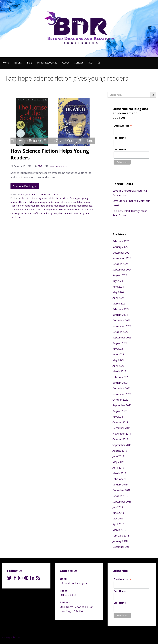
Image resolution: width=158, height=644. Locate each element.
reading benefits (45, 202)
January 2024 (120, 315)
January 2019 (120, 485)
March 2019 (119, 473)
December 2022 (122, 388)
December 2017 (122, 547)
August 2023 (120, 343)
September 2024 (122, 270)
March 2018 (119, 530)
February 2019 (121, 479)
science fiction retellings (81, 206)
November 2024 (122, 258)
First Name (120, 138)
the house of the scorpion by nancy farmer (45, 213)
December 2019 (122, 428)
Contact (79, 63)
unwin (70, 213)
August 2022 (120, 411)
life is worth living (28, 202)
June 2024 (118, 287)
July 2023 (118, 349)
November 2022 (122, 394)
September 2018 (122, 502)
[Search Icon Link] (99, 63)
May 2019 (118, 462)
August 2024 (120, 275)
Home (6, 63)
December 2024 (122, 253)
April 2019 (118, 468)
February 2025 (121, 241)
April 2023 (118, 366)
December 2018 (122, 490)
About (66, 63)
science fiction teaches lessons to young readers (34, 210)
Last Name (120, 149)
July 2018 (118, 507)
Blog (29, 63)
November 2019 (122, 434)
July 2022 (118, 417)
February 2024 (121, 309)
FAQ (90, 63)
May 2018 (118, 519)
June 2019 (118, 456)
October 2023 (120, 332)
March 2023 (119, 371)
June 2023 (118, 354)
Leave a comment (58, 166)
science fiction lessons (57, 206)
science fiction (61, 202)
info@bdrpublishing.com (74, 583)
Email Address (123, 126)
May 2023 (118, 360)
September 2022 (122, 405)
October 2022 (120, 400)
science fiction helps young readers (28, 206)
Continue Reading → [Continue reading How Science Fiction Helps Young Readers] (25, 186)
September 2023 (122, 338)
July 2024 (118, 281)
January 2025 (120, 247)
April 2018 (118, 524)
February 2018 (121, 536)
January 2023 (120, 383)
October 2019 (120, 439)
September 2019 (122, 445)
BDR (40, 166)
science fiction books (80, 202)
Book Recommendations (39, 194)
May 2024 (118, 292)
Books (18, 63)
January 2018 (120, 541)
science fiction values (70, 210)
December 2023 (122, 320)
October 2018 (120, 496)
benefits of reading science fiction (39, 198)
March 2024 (119, 304)
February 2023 (121, 377)
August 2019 (120, 451)
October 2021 (120, 422)
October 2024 (120, 264)
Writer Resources (47, 63)
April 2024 (118, 298)
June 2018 (118, 513)
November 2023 (122, 326)
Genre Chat (58, 194)
